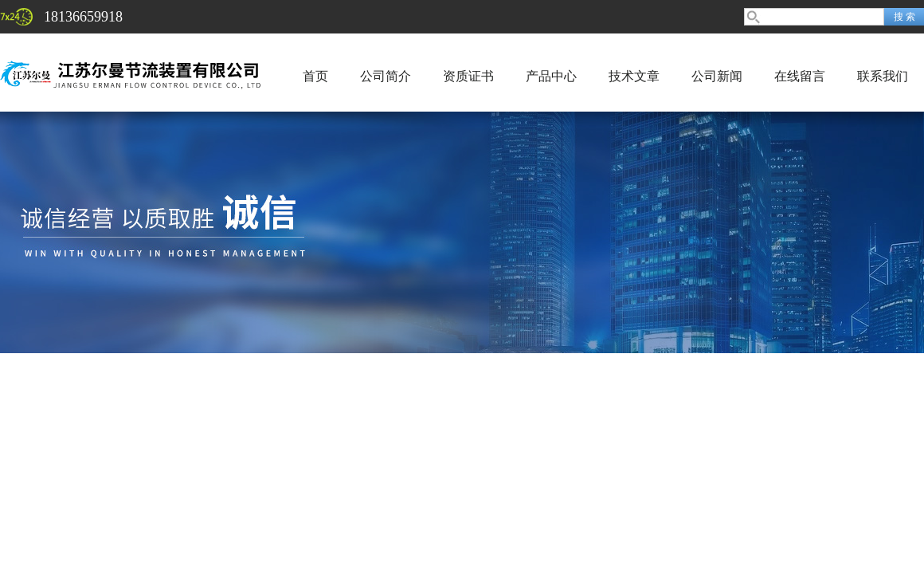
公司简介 (386, 76)
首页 (315, 76)
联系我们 (883, 76)
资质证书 (468, 76)
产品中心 (551, 76)
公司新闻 (717, 76)
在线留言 (800, 76)
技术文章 (634, 76)
